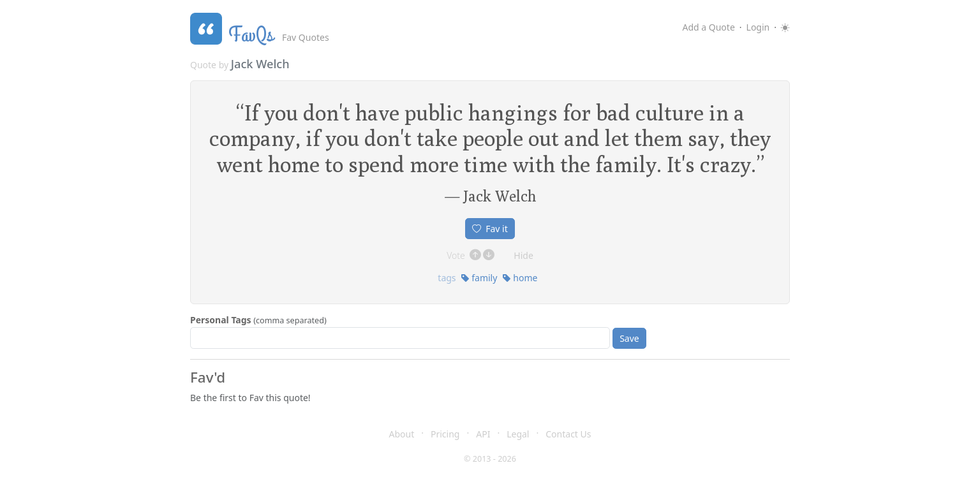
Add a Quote (708, 27)
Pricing (445, 434)
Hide (523, 255)
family (479, 278)
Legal (518, 434)
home (520, 278)
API (483, 434)
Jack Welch (260, 64)
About (402, 434)
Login (758, 27)
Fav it (490, 229)
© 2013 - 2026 (490, 459)
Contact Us (568, 434)
